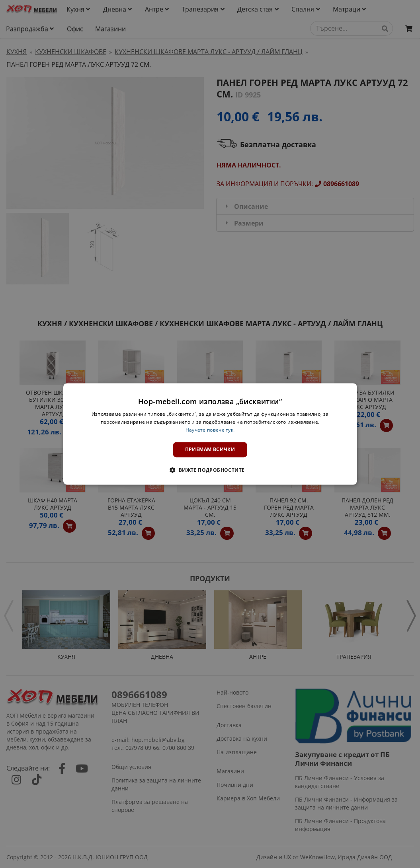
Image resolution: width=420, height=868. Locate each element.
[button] (210, 470)
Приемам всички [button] (210, 449)
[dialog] (210, 434)
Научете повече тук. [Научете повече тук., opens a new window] (210, 430)
